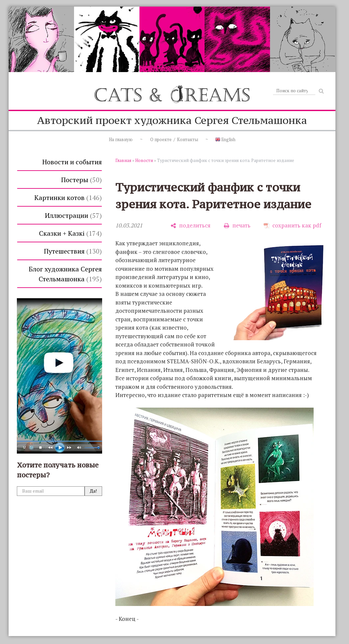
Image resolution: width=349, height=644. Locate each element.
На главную (121, 140)
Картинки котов (68, 198)
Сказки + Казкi (70, 233)
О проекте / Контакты (174, 140)
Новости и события (72, 162)
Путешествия (73, 251)
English (225, 140)
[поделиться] (191, 226)
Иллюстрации (73, 215)
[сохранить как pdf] (292, 226)
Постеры (81, 180)
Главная (123, 160)
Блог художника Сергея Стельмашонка (65, 274)
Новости (144, 160)
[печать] (237, 226)
